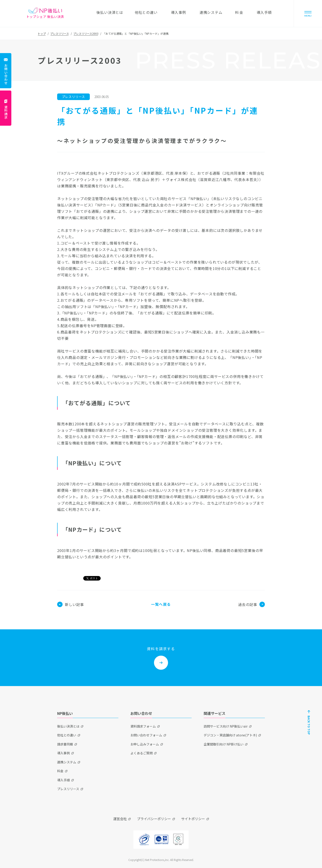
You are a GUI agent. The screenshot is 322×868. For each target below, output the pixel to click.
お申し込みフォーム (145, 744)
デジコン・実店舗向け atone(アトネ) (230, 735)
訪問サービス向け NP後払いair (226, 726)
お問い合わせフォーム (146, 735)
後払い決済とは (68, 726)
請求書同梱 (65, 744)
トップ (42, 33)
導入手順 (63, 780)
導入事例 (63, 753)
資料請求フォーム (143, 726)
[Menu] (308, 13)
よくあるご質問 (141, 753)
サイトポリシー (193, 819)
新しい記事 (71, 604)
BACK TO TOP (309, 725)
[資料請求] (6, 108)
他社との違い (67, 735)
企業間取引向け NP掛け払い (224, 744)
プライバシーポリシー (154, 819)
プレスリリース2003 (86, 33)
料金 (60, 771)
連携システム (67, 762)
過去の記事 (251, 604)
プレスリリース (60, 33)
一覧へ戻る (161, 604)
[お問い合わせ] (6, 71)
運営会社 (120, 819)
